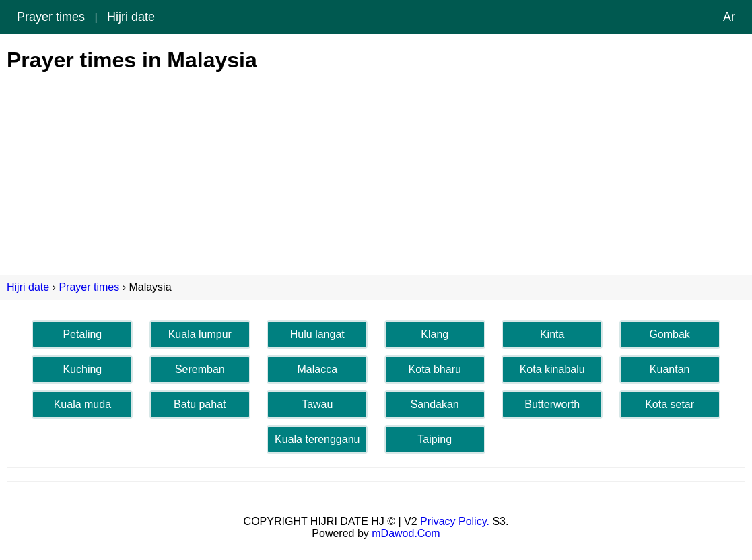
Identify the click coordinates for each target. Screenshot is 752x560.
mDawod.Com (406, 533)
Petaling (82, 334)
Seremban (200, 369)
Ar (729, 17)
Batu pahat (200, 404)
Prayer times (51, 17)
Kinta (552, 334)
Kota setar (670, 404)
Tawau (317, 404)
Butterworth (552, 404)
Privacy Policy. (455, 521)
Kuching (82, 369)
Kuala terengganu (317, 439)
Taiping (435, 439)
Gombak (669, 334)
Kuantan (670, 369)
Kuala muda (82, 404)
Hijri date (131, 17)
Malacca (317, 369)
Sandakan (435, 404)
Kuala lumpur (200, 334)
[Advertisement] (376, 167)
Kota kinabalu (552, 369)
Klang (435, 334)
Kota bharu (435, 369)
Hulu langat (317, 334)
